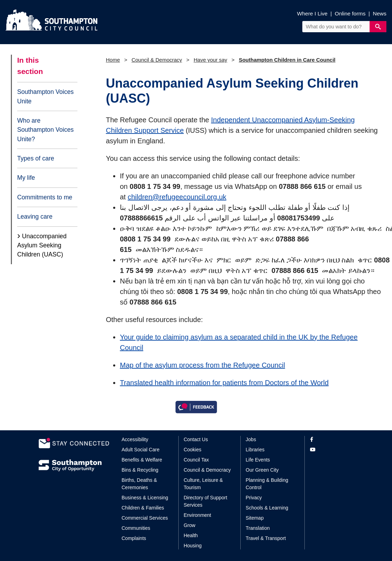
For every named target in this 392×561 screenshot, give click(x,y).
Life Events (258, 460)
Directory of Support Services (205, 501)
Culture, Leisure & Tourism (203, 484)
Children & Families (143, 508)
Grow (189, 525)
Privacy (254, 498)
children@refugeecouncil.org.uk (177, 197)
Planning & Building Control (267, 484)
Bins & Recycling (140, 470)
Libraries (255, 450)
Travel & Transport (266, 538)
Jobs (251, 439)
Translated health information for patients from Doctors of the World (224, 383)
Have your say (211, 60)
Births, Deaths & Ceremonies (139, 484)
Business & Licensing (145, 498)
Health (191, 535)
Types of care (36, 158)
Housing (192, 546)
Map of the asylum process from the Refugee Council (202, 365)
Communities (136, 528)
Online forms (350, 13)
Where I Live (312, 13)
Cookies (192, 450)
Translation (258, 528)
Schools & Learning (267, 508)
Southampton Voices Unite (45, 96)
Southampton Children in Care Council (287, 60)
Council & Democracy (157, 60)
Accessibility (135, 439)
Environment (197, 515)
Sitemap (255, 518)
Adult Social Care (140, 450)
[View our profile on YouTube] (332, 450)
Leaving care (35, 217)
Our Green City (262, 470)
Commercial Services (145, 518)
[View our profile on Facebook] (332, 440)
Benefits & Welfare (142, 460)
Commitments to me (45, 197)
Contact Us (196, 439)
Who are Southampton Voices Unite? (45, 130)
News (380, 13)
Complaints (134, 538)
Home (113, 60)
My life (26, 178)
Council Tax (196, 460)
